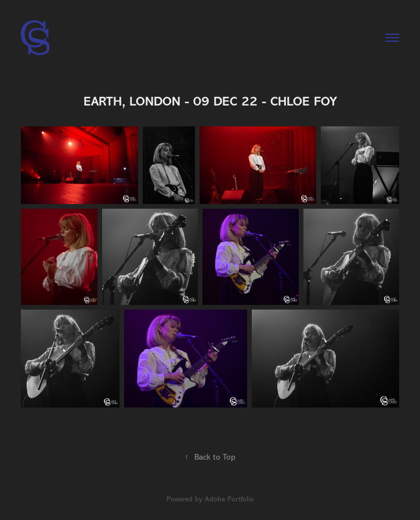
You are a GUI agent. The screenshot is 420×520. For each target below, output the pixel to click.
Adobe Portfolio (229, 499)
